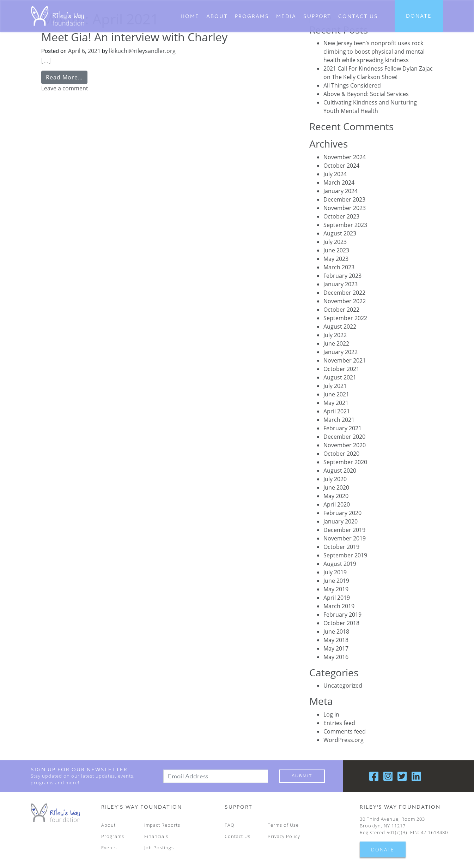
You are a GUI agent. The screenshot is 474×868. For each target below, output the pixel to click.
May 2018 (336, 640)
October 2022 (341, 310)
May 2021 (336, 403)
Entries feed (339, 723)
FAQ (230, 825)
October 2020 (341, 454)
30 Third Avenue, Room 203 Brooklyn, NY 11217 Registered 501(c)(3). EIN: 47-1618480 (404, 826)
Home (190, 16)
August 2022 (340, 327)
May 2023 (336, 259)
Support (317, 16)
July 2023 (335, 242)
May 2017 (336, 648)
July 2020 (335, 479)
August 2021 (340, 377)
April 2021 (337, 411)
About (217, 16)
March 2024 (339, 182)
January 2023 (341, 284)
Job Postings (159, 848)
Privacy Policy (284, 836)
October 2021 (341, 369)
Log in (331, 714)
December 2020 (344, 437)
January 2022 (341, 352)
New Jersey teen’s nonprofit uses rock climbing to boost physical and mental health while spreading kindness (374, 52)
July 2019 (335, 572)
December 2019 (344, 530)
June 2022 (336, 343)
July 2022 (335, 335)
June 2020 (336, 487)
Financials (156, 836)
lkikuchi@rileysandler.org (142, 51)
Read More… (64, 77)
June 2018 (336, 631)
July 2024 (335, 174)
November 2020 (345, 445)
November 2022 (345, 301)
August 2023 (340, 233)
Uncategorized (343, 686)
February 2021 (342, 428)
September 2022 (345, 318)
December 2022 (344, 293)
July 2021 (335, 386)
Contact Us (238, 836)
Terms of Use (283, 825)
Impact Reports (162, 825)
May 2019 (336, 589)
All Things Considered (352, 85)
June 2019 (336, 581)
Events (109, 848)
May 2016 (336, 657)
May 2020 (336, 496)
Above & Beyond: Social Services (366, 94)
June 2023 (336, 250)
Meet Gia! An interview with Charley (134, 37)
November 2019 (345, 538)
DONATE (419, 16)
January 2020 (341, 521)
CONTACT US (358, 16)
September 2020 (345, 462)
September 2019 (345, 555)
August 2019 (340, 564)
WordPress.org (344, 740)
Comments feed (345, 731)
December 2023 (344, 199)
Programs (252, 16)
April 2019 (337, 598)
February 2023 (342, 276)
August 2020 (340, 471)
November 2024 (345, 157)
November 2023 (345, 208)
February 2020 (342, 513)
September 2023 (345, 225)
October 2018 (341, 623)
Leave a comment (65, 88)
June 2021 (336, 394)
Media (286, 16)
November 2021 (345, 360)
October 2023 (341, 216)
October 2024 (341, 166)
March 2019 (339, 606)
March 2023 (339, 267)
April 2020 (337, 504)
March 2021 (339, 420)
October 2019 (341, 547)
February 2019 (342, 615)
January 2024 (341, 191)
